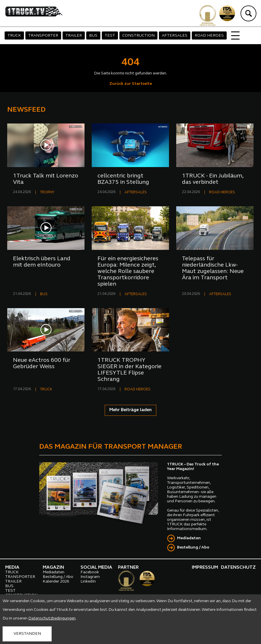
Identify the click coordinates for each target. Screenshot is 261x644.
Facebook (90, 572)
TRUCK (14, 36)
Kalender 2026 (56, 582)
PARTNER (128, 568)
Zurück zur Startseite (131, 84)
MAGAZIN (53, 568)
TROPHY (47, 192)
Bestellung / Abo (193, 547)
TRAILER (74, 36)
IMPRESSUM (205, 568)
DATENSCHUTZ (238, 568)
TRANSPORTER (43, 36)
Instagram (90, 577)
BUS (93, 36)
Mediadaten (189, 538)
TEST (110, 36)
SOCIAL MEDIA (96, 568)
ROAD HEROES (209, 36)
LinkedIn (88, 582)
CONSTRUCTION (138, 36)
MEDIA (12, 568)
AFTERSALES (175, 36)
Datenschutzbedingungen (52, 618)
